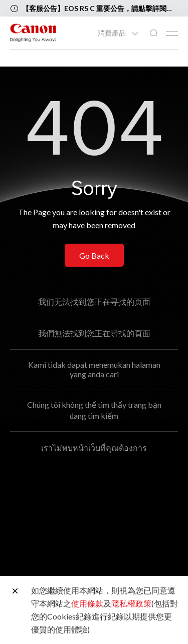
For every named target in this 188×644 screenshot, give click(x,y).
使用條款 (87, 603)
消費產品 (113, 33)
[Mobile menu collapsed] (172, 34)
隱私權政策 (131, 603)
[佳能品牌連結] (33, 33)
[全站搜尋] (153, 33)
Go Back (94, 255)
